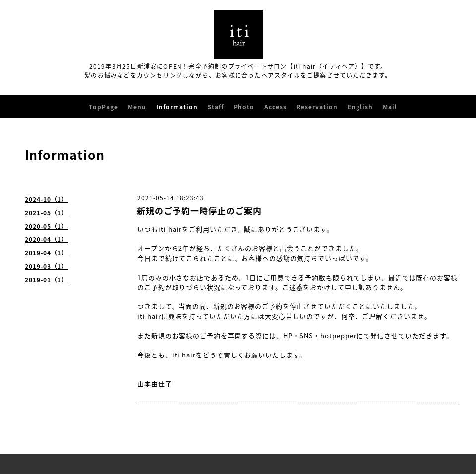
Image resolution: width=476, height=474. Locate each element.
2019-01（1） (46, 280)
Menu (137, 107)
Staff (216, 107)
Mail (390, 107)
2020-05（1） (46, 226)
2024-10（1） (46, 199)
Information (177, 107)
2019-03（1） (46, 266)
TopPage (103, 107)
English (360, 107)
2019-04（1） (46, 253)
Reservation (317, 107)
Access (275, 107)
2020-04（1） (46, 239)
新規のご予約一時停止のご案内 (199, 210)
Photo (244, 107)
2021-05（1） (46, 213)
